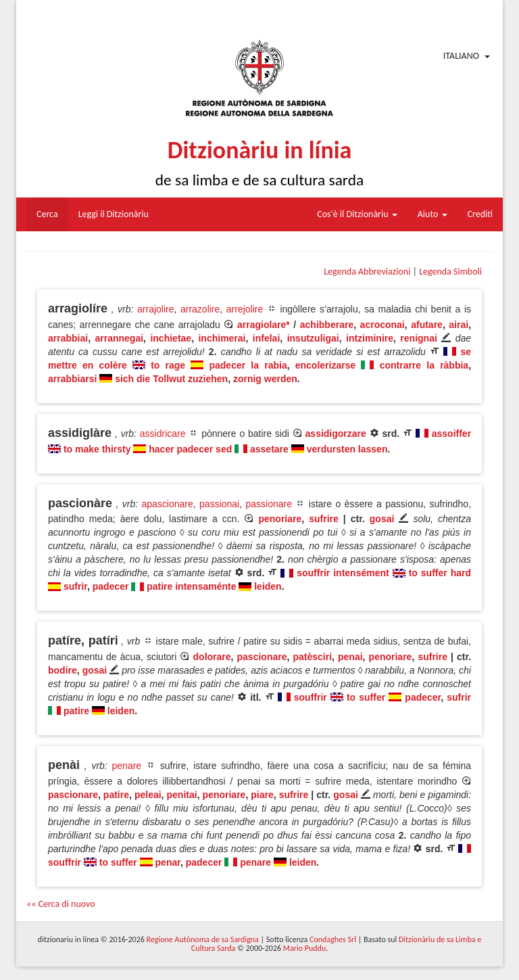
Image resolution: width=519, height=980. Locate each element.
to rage (168, 365)
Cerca (47, 214)
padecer (111, 586)
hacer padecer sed (190, 449)
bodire (63, 670)
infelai (266, 338)
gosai (382, 519)
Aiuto (432, 214)
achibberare (327, 325)
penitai (182, 795)
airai (459, 325)
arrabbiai (68, 338)
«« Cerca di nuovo (61, 904)
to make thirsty (97, 449)
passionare (269, 504)
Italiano (461, 56)
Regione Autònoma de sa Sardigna (203, 939)
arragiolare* (264, 325)
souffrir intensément (343, 573)
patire (76, 711)
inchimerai (222, 338)
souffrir (311, 697)
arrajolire (155, 309)
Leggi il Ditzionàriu (114, 214)
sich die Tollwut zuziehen (171, 379)
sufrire (324, 519)
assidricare (163, 434)
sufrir (75, 586)
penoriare (280, 519)
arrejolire (245, 309)
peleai (148, 795)
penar (168, 862)
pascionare (262, 657)
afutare (427, 325)
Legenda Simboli (450, 272)
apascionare (167, 504)
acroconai (382, 325)
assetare (269, 449)
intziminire (370, 338)
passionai (219, 504)
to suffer (366, 697)
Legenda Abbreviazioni (367, 272)
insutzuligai (313, 338)
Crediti (480, 214)
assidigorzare (336, 434)
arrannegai (119, 338)
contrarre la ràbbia (424, 365)
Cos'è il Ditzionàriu (357, 214)
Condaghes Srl (333, 939)
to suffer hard (440, 573)
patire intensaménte (191, 586)
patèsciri (312, 657)
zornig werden (265, 379)
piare (262, 795)
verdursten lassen (347, 449)
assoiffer (451, 434)
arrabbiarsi (72, 379)
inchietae (171, 338)
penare (127, 766)
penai (350, 657)
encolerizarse (326, 365)
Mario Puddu (304, 948)
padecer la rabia (248, 365)
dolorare (212, 657)
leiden (268, 586)
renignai (418, 338)
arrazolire (200, 309)
